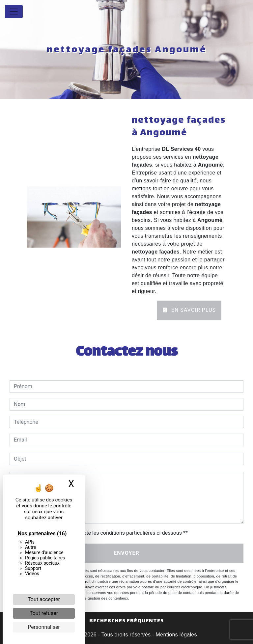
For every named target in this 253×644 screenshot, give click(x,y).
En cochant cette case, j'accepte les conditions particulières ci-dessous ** (102, 533)
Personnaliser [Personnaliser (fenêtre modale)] (44, 627)
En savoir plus (189, 310)
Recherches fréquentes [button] (126, 621)
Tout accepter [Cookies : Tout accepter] (44, 599)
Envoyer (126, 553)
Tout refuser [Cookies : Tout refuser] (44, 613)
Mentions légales (176, 635)
